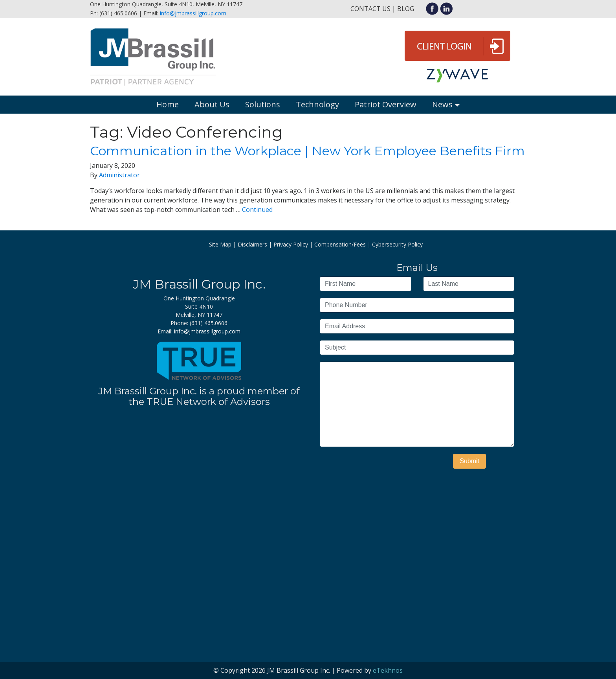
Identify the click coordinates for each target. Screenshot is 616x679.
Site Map (220, 244)
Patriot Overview (386, 104)
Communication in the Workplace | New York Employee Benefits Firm (307, 151)
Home (168, 104)
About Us (212, 104)
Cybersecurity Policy (397, 244)
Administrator (119, 175)
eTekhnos (388, 670)
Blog (406, 9)
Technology (317, 104)
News (442, 104)
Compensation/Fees (340, 244)
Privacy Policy (291, 244)
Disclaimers (252, 244)
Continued (257, 210)
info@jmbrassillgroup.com (193, 13)
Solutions (263, 104)
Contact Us (370, 9)
